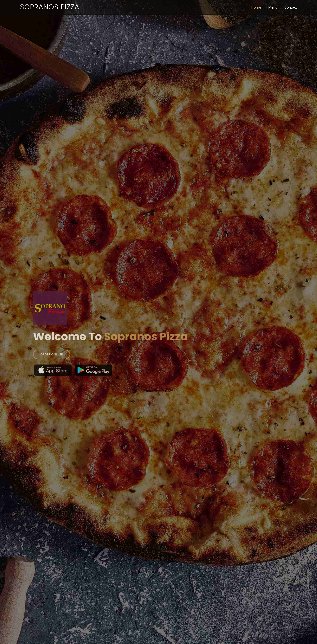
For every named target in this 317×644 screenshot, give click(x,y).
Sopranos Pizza (50, 7)
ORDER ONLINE (67, 350)
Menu (273, 7)
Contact (291, 7)
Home (256, 7)
